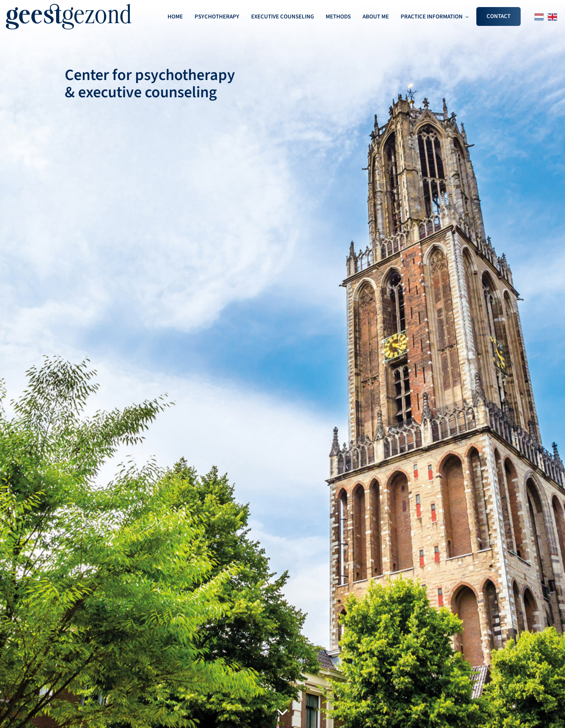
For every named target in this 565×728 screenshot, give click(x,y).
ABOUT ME (376, 17)
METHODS (338, 17)
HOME (175, 17)
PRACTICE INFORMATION (432, 17)
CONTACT (498, 16)
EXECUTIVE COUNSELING (282, 17)
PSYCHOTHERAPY (217, 17)
